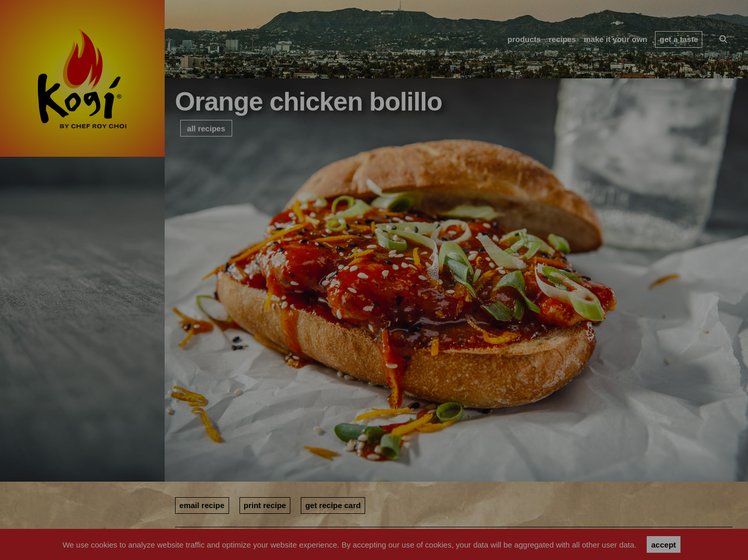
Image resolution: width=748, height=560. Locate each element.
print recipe (265, 505)
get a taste (679, 39)
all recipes (206, 128)
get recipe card (333, 505)
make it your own (616, 39)
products (524, 39)
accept (664, 545)
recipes (562, 39)
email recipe (202, 505)
